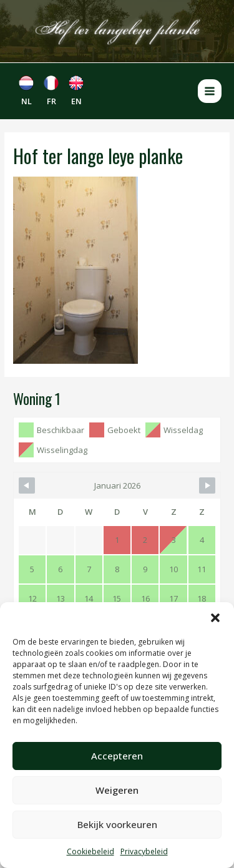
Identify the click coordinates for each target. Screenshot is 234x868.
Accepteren (117, 756)
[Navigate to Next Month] (207, 485)
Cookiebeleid (90, 851)
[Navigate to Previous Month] (27, 485)
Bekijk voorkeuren (117, 824)
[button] (215, 618)
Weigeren (117, 790)
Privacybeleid (144, 851)
